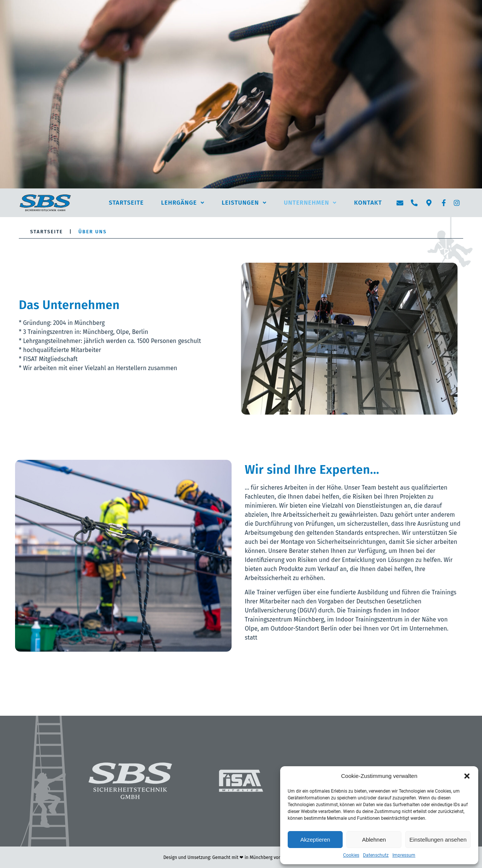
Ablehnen (374, 840)
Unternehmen (310, 203)
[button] (467, 776)
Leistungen (244, 203)
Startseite (126, 203)
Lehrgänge (183, 203)
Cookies (351, 855)
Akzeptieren (315, 840)
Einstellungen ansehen (438, 840)
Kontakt (368, 203)
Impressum (404, 855)
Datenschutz (376, 855)
